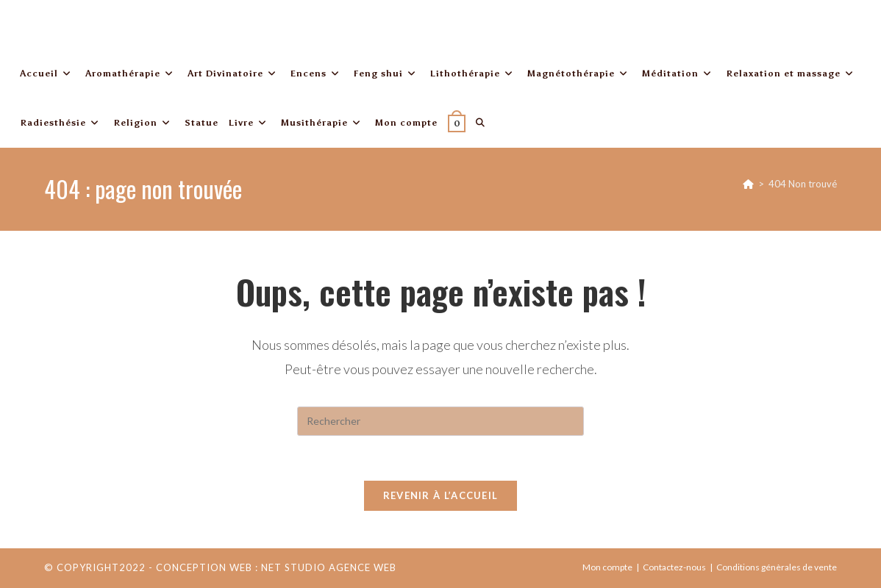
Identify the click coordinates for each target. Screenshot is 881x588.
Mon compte (607, 567)
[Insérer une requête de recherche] (440, 421)
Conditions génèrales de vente (777, 567)
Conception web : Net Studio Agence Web (276, 567)
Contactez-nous (674, 567)
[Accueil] (748, 184)
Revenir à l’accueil (441, 495)
